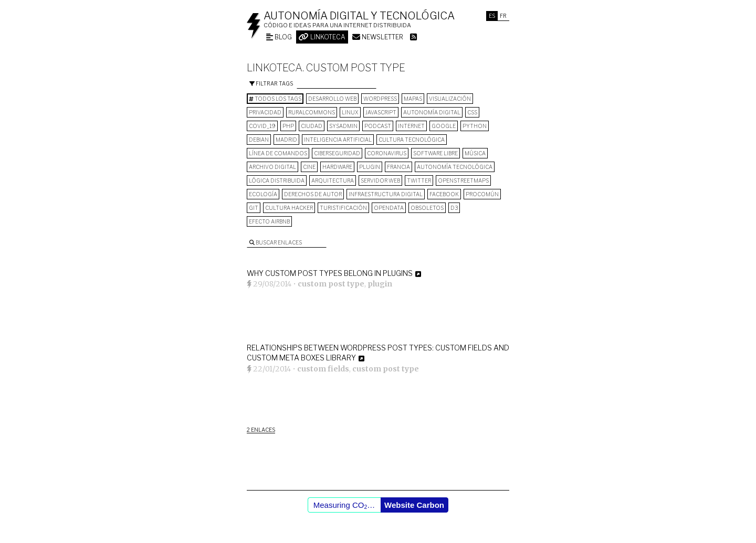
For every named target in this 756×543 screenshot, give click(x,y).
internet (411, 126)
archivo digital (272, 167)
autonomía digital (432, 112)
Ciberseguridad (337, 153)
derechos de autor (313, 194)
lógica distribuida (277, 180)
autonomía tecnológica (455, 167)
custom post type (331, 284)
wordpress (380, 99)
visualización (450, 99)
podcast (378, 126)
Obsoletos (427, 208)
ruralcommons (312, 112)
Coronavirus (387, 153)
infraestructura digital (386, 194)
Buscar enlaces (276, 242)
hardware (337, 167)
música (475, 153)
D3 (454, 208)
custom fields (323, 369)
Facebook (444, 194)
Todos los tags (275, 99)
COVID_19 (262, 126)
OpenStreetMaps (463, 180)
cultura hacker (289, 208)
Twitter (419, 180)
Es (492, 16)
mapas (413, 99)
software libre (435, 153)
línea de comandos (278, 153)
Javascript (381, 112)
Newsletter (378, 37)
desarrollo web (332, 99)
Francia (398, 167)
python (475, 126)
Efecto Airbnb (269, 221)
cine (309, 167)
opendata (389, 208)
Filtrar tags (271, 83)
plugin (370, 167)
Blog (279, 37)
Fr (503, 16)
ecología (263, 194)
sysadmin (343, 126)
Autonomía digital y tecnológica (359, 16)
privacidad (265, 112)
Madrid (286, 140)
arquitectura (333, 180)
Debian (259, 140)
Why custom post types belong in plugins (330, 273)
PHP (288, 126)
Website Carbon (414, 505)
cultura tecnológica (412, 140)
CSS (472, 112)
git (254, 208)
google (444, 126)
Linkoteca (322, 37)
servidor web (380, 180)
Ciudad (312, 126)
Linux (350, 112)
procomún (482, 194)
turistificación (343, 208)
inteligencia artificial (338, 140)
